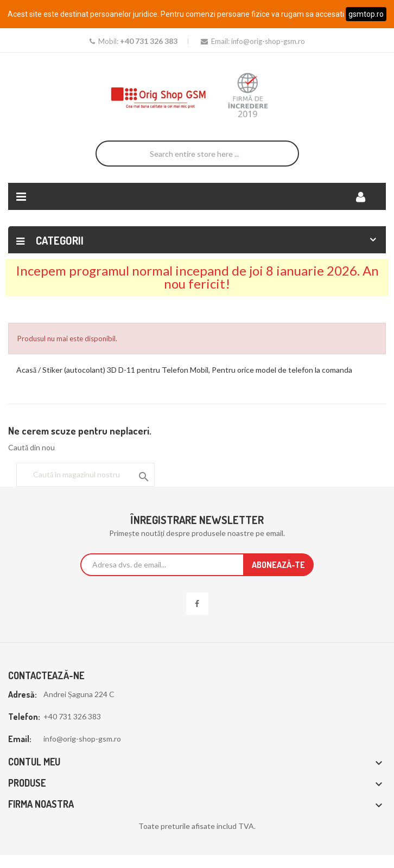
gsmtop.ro (366, 14)
